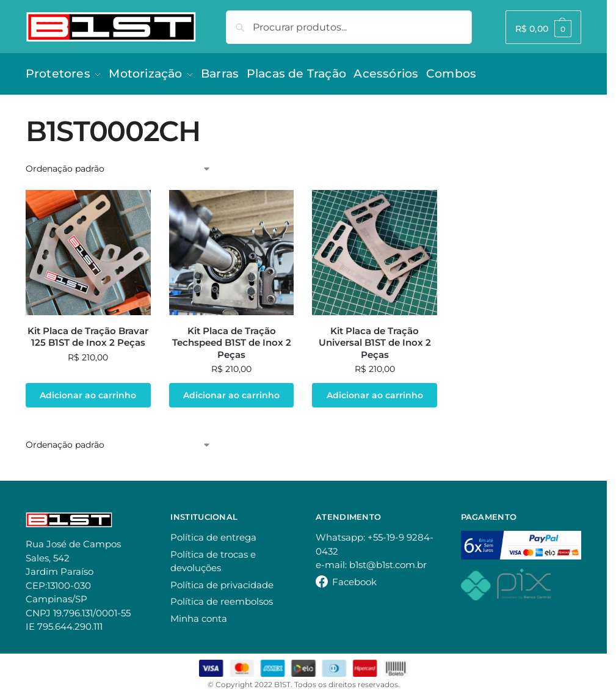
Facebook (354, 578)
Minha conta (199, 614)
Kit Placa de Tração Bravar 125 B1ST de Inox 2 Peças (88, 333)
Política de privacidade (222, 581)
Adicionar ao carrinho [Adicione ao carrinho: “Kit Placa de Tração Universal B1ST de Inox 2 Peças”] (375, 391)
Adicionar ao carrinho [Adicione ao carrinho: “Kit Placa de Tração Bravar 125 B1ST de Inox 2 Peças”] (88, 391)
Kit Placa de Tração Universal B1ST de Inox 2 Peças (375, 338)
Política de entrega (213, 533)
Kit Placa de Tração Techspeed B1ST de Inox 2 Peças (232, 338)
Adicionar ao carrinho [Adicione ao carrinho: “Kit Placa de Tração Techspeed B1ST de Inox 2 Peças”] (231, 391)
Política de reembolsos (222, 597)
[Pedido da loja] (118, 165)
